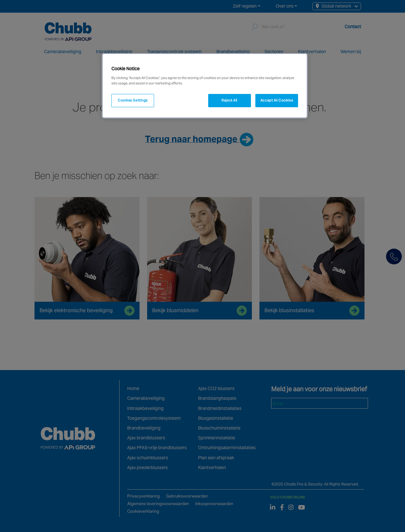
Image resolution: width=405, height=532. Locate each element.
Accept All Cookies (277, 100)
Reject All (229, 100)
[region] (205, 86)
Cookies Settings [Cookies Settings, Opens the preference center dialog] (133, 100)
